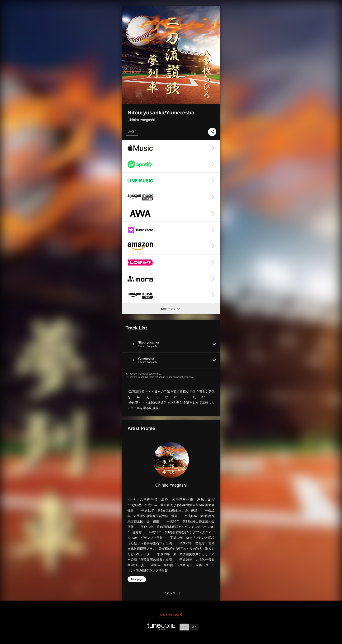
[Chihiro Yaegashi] (171, 460)
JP (194, 627)
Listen (132, 131)
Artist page (137, 579)
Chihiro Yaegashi (141, 120)
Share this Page (171, 615)
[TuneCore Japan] (161, 629)
